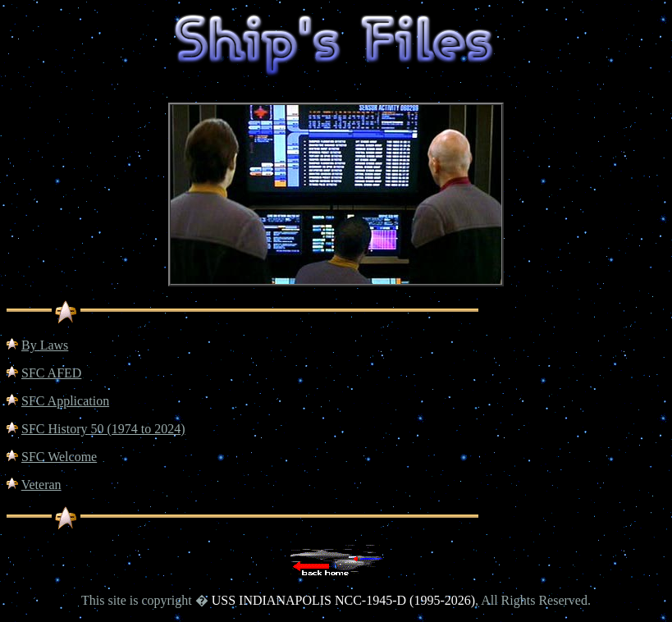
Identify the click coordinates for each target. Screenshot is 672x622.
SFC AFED (51, 373)
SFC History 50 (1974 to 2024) (103, 429)
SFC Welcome (59, 457)
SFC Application (65, 401)
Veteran (41, 485)
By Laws (45, 345)
